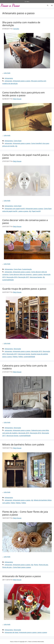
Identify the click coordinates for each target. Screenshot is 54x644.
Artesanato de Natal (11, 632)
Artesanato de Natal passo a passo (22, 576)
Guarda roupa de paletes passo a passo (24, 289)
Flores (36, 565)
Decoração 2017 (24, 277)
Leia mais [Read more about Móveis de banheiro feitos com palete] (7, 492)
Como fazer (18, 141)
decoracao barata (36, 277)
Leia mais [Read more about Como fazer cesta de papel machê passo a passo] (7, 201)
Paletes (15, 357)
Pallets (21, 357)
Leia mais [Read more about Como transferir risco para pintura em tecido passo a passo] (7, 135)
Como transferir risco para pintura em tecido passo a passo (23, 94)
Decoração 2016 (12, 277)
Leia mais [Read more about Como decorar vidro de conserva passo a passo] (7, 264)
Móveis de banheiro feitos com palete (23, 444)
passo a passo (42, 632)
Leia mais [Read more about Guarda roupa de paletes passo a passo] (7, 343)
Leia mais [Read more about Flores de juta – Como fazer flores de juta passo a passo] (7, 557)
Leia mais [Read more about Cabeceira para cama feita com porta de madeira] (7, 422)
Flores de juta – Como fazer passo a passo (17, 567)
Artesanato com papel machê (15, 209)
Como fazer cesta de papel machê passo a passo (26, 156)
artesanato (8, 81)
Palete (13, 503)
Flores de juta (43, 565)
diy (16, 146)
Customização (27, 269)
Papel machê (36, 211)
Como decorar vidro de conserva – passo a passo (26, 274)
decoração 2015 (37, 351)
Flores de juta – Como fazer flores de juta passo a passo (25, 513)
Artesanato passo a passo (22, 81)
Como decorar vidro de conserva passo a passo (25, 222)
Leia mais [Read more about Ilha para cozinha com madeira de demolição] (7, 73)
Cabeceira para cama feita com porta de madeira (25, 367)
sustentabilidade (8, 280)
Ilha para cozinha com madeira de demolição (21, 24)
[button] (48, 5)
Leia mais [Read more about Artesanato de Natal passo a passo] (7, 624)
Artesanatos (9, 78)
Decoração (17, 349)
